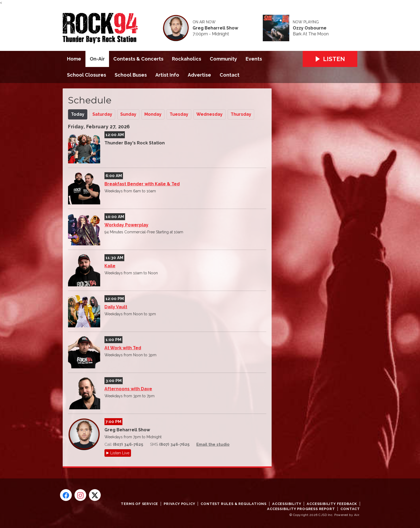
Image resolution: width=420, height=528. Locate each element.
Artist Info (167, 75)
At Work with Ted (123, 348)
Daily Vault (116, 307)
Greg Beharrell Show (215, 28)
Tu (179, 114)
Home (74, 59)
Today (78, 114)
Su (128, 114)
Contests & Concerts (138, 59)
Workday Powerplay (126, 225)
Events (254, 59)
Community (223, 59)
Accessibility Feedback (332, 504)
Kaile (110, 266)
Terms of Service (139, 504)
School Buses (131, 75)
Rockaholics (187, 59)
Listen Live (120, 453)
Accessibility (287, 504)
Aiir (357, 515)
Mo (153, 114)
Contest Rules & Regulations (234, 504)
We (209, 114)
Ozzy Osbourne (310, 28)
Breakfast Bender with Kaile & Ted (142, 184)
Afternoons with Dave (128, 389)
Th (241, 114)
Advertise (199, 75)
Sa (102, 114)
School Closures (87, 75)
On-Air (97, 59)
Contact (230, 75)
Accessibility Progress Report (301, 509)
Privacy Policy (179, 504)
